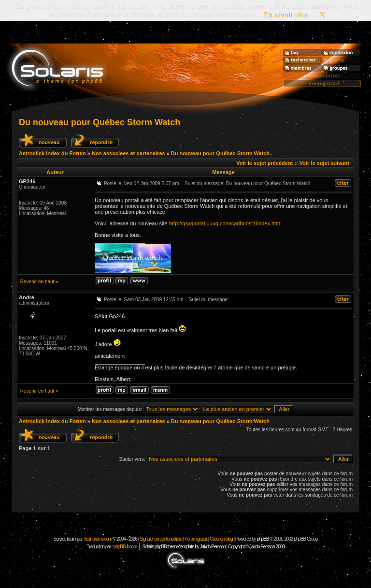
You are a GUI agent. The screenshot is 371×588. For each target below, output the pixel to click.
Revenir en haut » (39, 282)
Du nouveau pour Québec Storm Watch (100, 122)
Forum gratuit (196, 539)
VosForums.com (98, 539)
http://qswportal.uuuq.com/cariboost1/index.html (225, 223)
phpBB (263, 539)
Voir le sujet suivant (324, 163)
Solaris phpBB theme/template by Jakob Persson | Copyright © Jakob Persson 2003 (213, 547)
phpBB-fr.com (125, 547)
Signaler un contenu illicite (161, 539)
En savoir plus (286, 15)
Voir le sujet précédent (264, 163)
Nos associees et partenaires (128, 153)
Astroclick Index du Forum (52, 153)
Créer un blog (221, 539)
